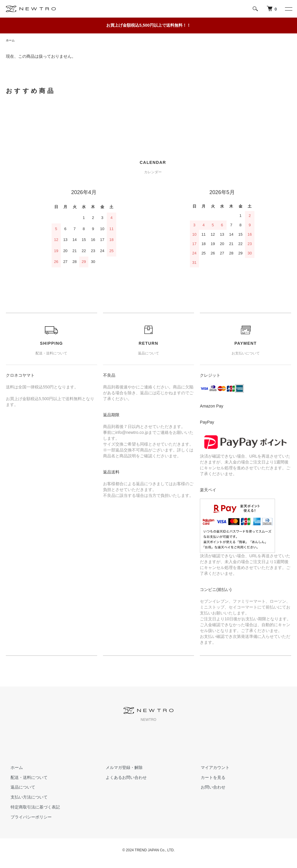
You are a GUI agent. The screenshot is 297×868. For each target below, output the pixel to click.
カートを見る (208, 778)
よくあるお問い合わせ (122, 778)
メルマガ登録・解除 (119, 768)
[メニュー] (288, 9)
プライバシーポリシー (26, 818)
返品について (18, 788)
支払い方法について (24, 798)
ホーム (11, 41)
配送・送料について (24, 778)
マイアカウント (210, 768)
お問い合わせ (208, 788)
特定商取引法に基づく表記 (31, 808)
